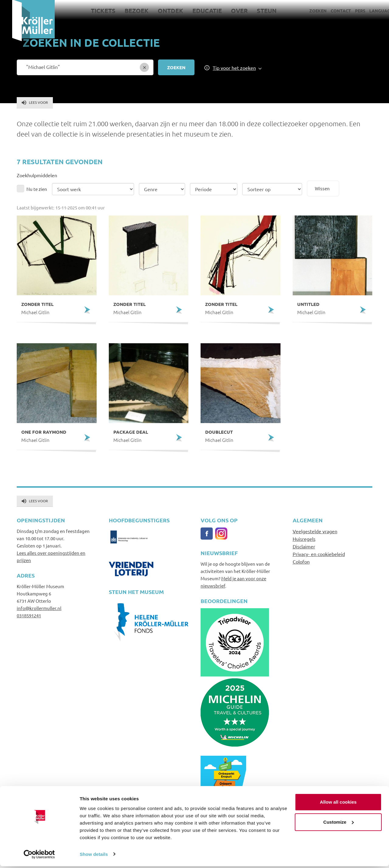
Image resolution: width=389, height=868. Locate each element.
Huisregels (304, 539)
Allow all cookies (338, 804)
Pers (348, 11)
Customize (339, 824)
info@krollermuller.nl (39, 608)
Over (227, 11)
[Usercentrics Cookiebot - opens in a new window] (39, 856)
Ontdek (159, 11)
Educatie (195, 11)
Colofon (301, 561)
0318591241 (29, 615)
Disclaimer (304, 546)
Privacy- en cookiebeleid (319, 554)
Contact (329, 11)
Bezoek (125, 11)
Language (369, 11)
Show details (94, 856)
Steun (255, 11)
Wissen (322, 188)
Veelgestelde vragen (315, 531)
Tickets (91, 11)
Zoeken (306, 11)
